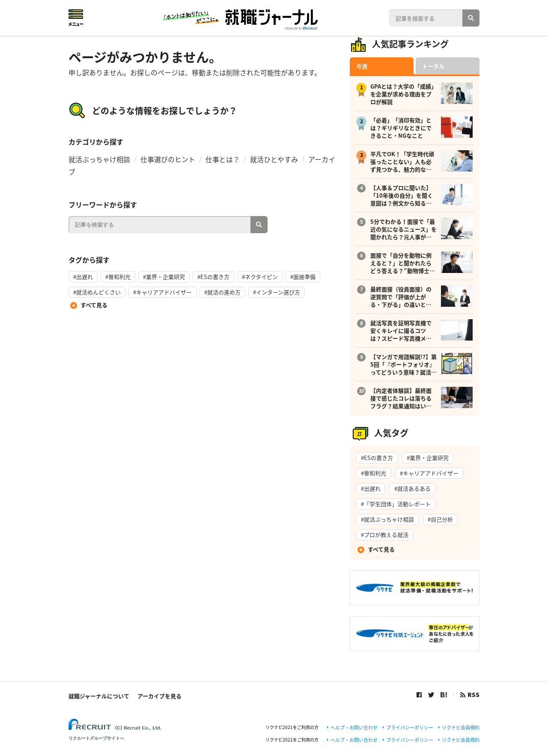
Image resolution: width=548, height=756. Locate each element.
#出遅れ (83, 277)
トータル (433, 66)
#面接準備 (303, 277)
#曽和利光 (118, 277)
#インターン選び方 (277, 292)
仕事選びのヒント (168, 159)
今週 (362, 66)
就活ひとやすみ (274, 159)
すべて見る (94, 305)
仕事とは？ (223, 159)
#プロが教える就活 (385, 535)
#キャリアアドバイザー (162, 292)
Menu (76, 18)
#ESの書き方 (213, 277)
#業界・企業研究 (164, 277)
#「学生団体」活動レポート (396, 504)
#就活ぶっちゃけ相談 (387, 519)
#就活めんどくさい (97, 292)
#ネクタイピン (260, 277)
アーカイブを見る (159, 696)
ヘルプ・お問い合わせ (354, 728)
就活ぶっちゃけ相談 (99, 159)
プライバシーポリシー (410, 728)
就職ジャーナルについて (99, 696)
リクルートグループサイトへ (96, 738)
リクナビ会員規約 (461, 728)
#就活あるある (412, 488)
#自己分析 (440, 519)
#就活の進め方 (222, 292)
